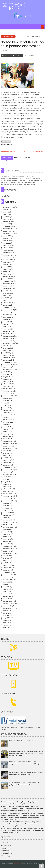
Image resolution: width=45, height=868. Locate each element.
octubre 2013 (7, 525)
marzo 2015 (7, 487)
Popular (17, 158)
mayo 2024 (7, 243)
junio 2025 (6, 212)
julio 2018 (6, 398)
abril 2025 (6, 217)
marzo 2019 (7, 381)
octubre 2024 (8, 231)
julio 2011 (6, 584)
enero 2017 (7, 439)
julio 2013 (6, 530)
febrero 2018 (7, 410)
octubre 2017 (7, 420)
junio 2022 (6, 293)
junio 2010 (6, 615)
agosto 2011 (7, 582)
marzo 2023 (7, 274)
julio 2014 (6, 503)
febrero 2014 (7, 515)
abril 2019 (6, 379)
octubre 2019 (7, 367)
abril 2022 (6, 298)
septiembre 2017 (9, 422)
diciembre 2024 (8, 226)
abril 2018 (6, 405)
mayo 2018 (7, 403)
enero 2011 (6, 599)
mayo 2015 (7, 482)
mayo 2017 (7, 429)
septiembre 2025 (9, 207)
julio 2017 (6, 425)
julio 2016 (6, 451)
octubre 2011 (7, 577)
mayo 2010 (7, 618)
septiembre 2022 (9, 288)
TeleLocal (4, 856)
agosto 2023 (7, 262)
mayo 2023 (7, 269)
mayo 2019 (7, 377)
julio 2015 (6, 477)
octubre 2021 (7, 312)
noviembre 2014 (8, 496)
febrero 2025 (7, 222)
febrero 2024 (7, 248)
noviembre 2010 (8, 604)
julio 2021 (6, 319)
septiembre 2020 (9, 343)
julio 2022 (6, 291)
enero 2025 (7, 224)
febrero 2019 (7, 384)
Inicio (24, 151)
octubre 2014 (7, 498)
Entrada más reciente (8, 151)
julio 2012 (6, 556)
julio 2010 (6, 613)
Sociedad (4, 853)
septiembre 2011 (8, 580)
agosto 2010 (7, 611)
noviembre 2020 (9, 339)
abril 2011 (6, 592)
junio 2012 (6, 558)
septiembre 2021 (9, 315)
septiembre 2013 (9, 527)
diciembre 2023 (8, 253)
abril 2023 (6, 272)
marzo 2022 (7, 300)
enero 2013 (7, 544)
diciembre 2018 (8, 389)
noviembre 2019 (8, 365)
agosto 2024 (7, 236)
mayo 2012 (7, 561)
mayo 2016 (7, 456)
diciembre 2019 (8, 362)
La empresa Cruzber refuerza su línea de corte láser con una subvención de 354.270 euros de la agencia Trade (26, 753)
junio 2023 (6, 267)
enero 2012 (7, 570)
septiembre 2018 (9, 396)
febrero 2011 (7, 596)
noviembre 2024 (9, 229)
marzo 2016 (7, 460)
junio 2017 (6, 427)
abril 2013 (6, 537)
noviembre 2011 (8, 575)
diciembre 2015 (8, 467)
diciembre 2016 (8, 441)
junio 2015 (6, 479)
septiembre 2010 (9, 608)
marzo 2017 (7, 434)
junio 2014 (6, 506)
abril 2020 (6, 353)
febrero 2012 (7, 568)
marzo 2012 (7, 565)
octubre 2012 (7, 551)
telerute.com (18, 863)
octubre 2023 (8, 257)
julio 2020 (6, 346)
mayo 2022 (7, 296)
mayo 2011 (6, 589)
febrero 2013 (7, 542)
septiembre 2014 (9, 501)
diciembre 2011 (8, 572)
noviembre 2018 (8, 391)
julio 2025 (6, 210)
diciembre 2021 (8, 308)
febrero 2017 (7, 436)
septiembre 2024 (9, 234)
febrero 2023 (7, 276)
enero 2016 (7, 465)
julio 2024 (6, 238)
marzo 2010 (7, 623)
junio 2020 (6, 348)
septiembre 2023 (9, 260)
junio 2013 (6, 532)
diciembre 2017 (8, 415)
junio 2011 (6, 587)
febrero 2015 (7, 489)
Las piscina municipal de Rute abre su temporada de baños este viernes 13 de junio (26, 763)
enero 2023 (7, 279)
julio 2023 (6, 265)
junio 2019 (6, 374)
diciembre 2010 (8, 601)
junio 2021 (6, 322)
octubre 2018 (7, 393)
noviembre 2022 (9, 284)
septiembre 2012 (9, 553)
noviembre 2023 (9, 255)
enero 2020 (7, 360)
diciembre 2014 (8, 494)
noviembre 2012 (8, 549)
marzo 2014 (7, 513)
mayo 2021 (7, 324)
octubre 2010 (7, 606)
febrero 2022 (7, 303)
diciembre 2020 (8, 336)
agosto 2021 (7, 317)
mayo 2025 (7, 214)
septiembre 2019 (9, 370)
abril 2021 (6, 327)
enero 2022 (7, 305)
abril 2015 (6, 484)
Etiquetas (28, 158)
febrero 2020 (7, 358)
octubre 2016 (7, 446)
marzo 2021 (7, 329)
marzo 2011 (7, 594)
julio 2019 (6, 372)
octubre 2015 (7, 472)
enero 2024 (7, 250)
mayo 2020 (7, 351)
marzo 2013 (7, 539)
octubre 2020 (8, 341)
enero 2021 (7, 334)
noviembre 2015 (8, 470)
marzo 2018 (7, 408)
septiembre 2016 (9, 448)
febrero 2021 (7, 331)
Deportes (4, 846)
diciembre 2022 (8, 281)
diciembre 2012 (8, 546)
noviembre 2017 (8, 417)
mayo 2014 (7, 508)
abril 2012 (6, 563)
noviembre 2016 (8, 444)
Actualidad (7, 158)
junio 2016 (6, 453)
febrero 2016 (7, 463)
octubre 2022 (8, 286)
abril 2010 (6, 620)
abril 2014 (6, 510)
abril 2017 (6, 432)
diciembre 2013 (8, 520)
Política (3, 848)
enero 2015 (7, 491)
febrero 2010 (7, 625)
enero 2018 (7, 413)
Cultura (4, 843)
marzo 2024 (7, 245)
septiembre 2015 (9, 475)
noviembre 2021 (8, 310)
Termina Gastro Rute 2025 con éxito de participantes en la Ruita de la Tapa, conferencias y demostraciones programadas (22, 824)
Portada (4, 851)
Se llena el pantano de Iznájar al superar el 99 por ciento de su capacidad (26, 773)
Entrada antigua (39, 151)
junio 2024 (6, 241)
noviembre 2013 (8, 522)
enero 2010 (7, 627)
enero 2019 (7, 386)
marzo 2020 (7, 355)
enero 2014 (7, 518)
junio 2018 (6, 401)
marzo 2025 (7, 219)
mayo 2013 (7, 534)
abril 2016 (6, 458)
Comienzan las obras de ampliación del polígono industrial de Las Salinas (24, 784)
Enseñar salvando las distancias (21, 741)
